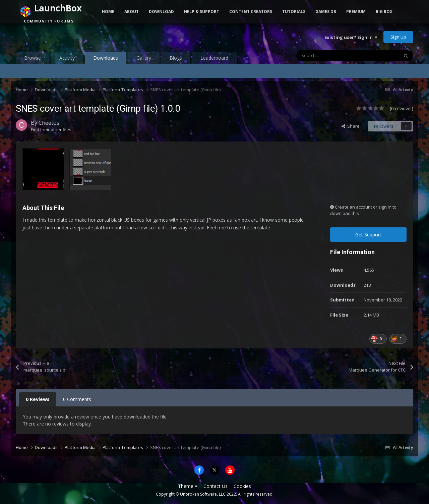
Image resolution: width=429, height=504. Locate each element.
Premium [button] (356, 12)
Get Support (368, 235)
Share (351, 126)
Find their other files (51, 129)
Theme (188, 486)
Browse (33, 58)
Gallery (144, 58)
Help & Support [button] (202, 12)
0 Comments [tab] (77, 399)
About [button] (132, 12)
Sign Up (398, 37)
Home (108, 12)
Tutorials (294, 12)
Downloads (106, 59)
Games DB (326, 12)
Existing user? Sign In (351, 37)
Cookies (242, 486)
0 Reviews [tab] (38, 399)
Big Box (384, 12)
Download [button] (161, 12)
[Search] (333, 56)
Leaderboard (214, 58)
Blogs (176, 58)
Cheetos (49, 123)
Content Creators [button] (251, 12)
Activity (67, 58)
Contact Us (216, 486)
